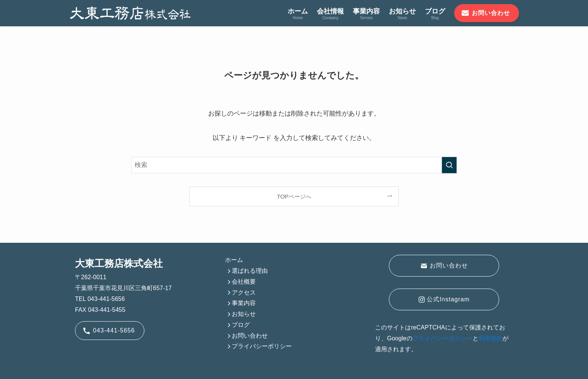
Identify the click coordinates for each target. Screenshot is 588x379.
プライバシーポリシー (262, 346)
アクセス (244, 293)
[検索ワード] (294, 165)
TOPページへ (294, 196)
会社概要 (244, 282)
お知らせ (244, 314)
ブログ (241, 325)
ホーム (234, 260)
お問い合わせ (250, 336)
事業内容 (244, 303)
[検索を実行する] (449, 165)
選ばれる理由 (250, 271)
